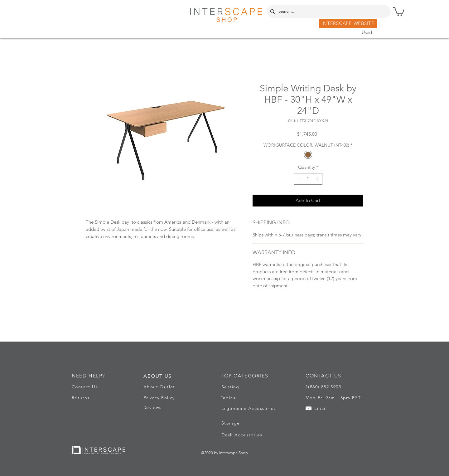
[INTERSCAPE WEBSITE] (348, 23)
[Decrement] (299, 179)
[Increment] (318, 179)
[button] (399, 11)
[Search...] (328, 11)
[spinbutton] (308, 179)
